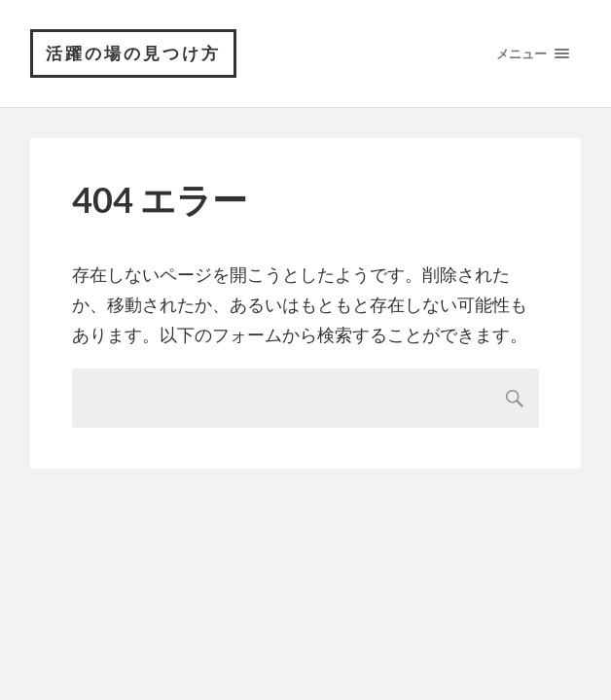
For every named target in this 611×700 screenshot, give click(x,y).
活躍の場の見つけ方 (133, 53)
